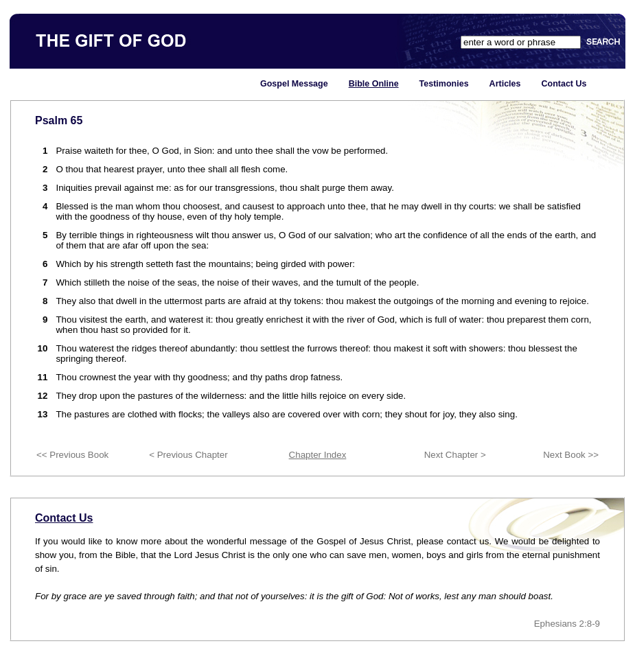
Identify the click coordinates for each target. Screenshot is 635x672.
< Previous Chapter (188, 455)
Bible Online (374, 84)
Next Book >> (571, 455)
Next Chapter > (455, 455)
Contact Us (564, 84)
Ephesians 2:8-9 (567, 624)
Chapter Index (318, 455)
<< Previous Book (72, 455)
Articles (505, 84)
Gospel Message (294, 84)
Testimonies (444, 84)
